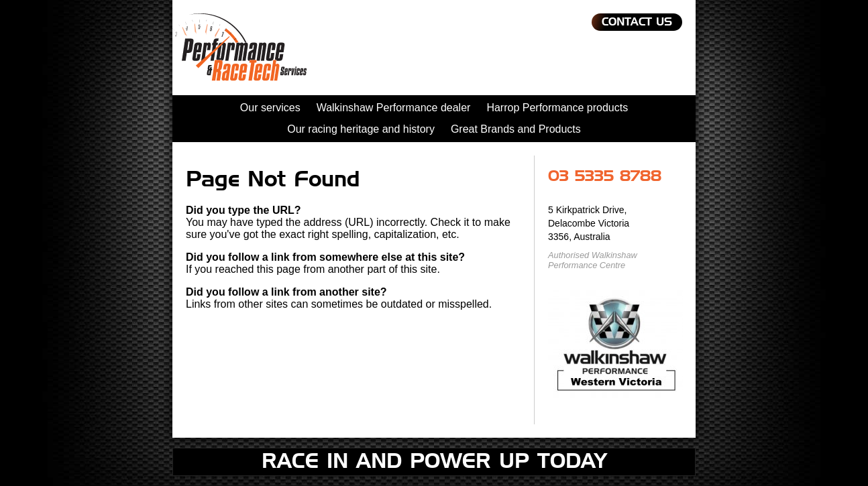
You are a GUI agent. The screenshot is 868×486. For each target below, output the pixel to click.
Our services (270, 108)
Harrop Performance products (557, 108)
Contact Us (637, 22)
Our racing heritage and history (361, 129)
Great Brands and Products (516, 129)
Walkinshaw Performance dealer (394, 108)
